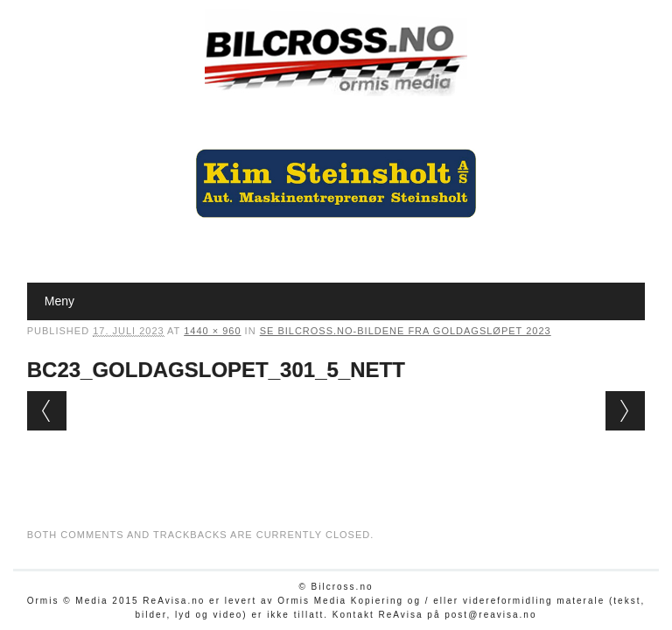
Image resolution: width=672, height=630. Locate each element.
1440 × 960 (212, 331)
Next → (625, 411)
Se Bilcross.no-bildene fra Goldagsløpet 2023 (406, 331)
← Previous (47, 411)
